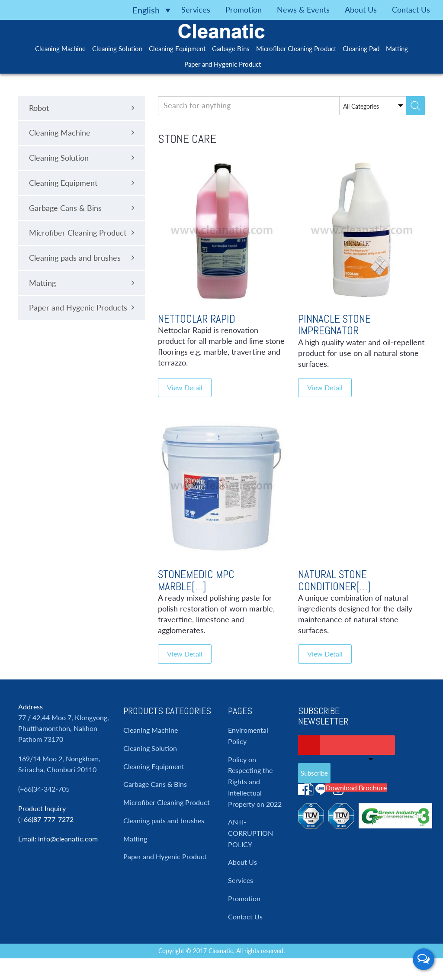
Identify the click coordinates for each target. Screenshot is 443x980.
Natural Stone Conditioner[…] (334, 581)
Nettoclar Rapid (197, 319)
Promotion (244, 10)
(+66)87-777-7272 (46, 819)
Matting (397, 49)
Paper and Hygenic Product (223, 64)
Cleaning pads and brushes (164, 820)
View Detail (185, 387)
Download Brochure (356, 788)
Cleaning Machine (60, 49)
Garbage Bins (231, 49)
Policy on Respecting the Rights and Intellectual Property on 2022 (255, 782)
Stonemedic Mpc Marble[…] (196, 581)
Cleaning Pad (361, 49)
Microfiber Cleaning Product (296, 49)
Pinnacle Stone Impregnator (334, 325)
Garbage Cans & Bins (155, 784)
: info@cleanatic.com (66, 839)
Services (196, 10)
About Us (361, 10)
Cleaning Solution (117, 49)
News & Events (303, 10)
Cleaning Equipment (177, 49)
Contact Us (411, 10)
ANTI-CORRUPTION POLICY (250, 833)
